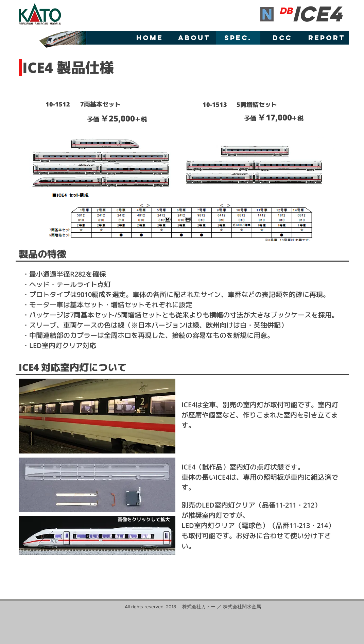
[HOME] (150, 38)
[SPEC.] (238, 38)
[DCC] (282, 38)
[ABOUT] (194, 38)
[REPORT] (327, 38)
